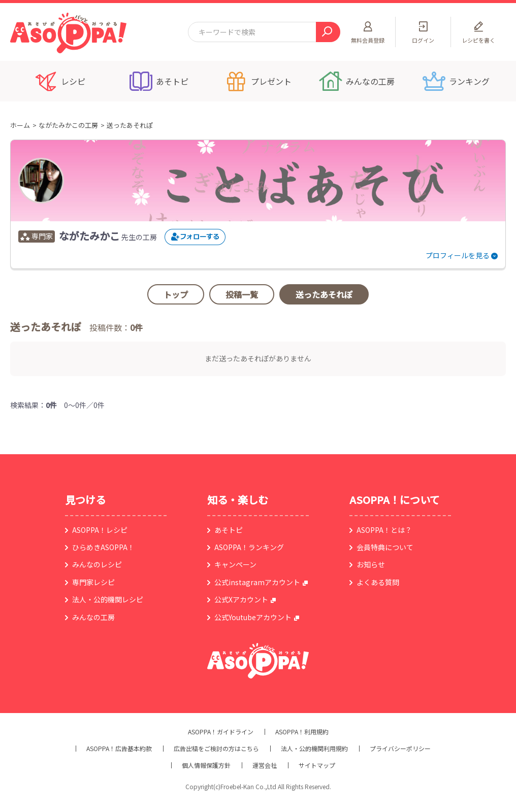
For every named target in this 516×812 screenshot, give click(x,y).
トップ (176, 294)
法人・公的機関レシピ (108, 599)
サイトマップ (317, 765)
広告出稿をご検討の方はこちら (216, 749)
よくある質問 (378, 582)
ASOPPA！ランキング (249, 547)
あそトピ (229, 530)
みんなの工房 (93, 617)
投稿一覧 (242, 294)
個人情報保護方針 (206, 765)
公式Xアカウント (241, 599)
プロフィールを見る (458, 256)
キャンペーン (235, 564)
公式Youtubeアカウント (253, 617)
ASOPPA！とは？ (384, 530)
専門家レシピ (93, 582)
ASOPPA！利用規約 (302, 732)
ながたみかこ (89, 236)
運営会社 (265, 765)
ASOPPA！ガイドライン (221, 732)
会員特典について (385, 547)
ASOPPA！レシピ (100, 530)
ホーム (20, 125)
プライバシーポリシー (400, 749)
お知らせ (371, 564)
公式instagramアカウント (257, 582)
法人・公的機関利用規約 (314, 749)
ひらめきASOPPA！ (103, 547)
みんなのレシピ (97, 564)
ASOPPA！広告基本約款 (119, 749)
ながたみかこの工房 (68, 125)
